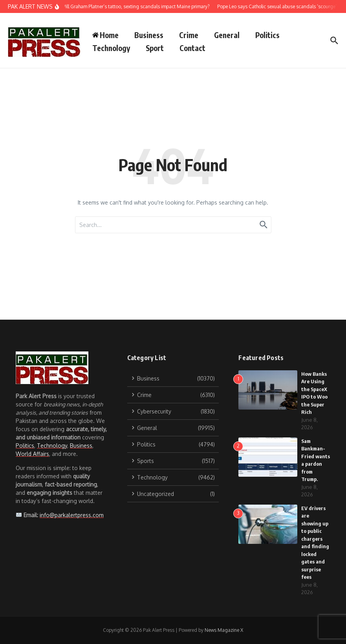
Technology (111, 48)
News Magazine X (224, 630)
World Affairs (32, 454)
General (227, 35)
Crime (189, 35)
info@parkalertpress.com (72, 515)
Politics (267, 35)
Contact (192, 48)
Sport (155, 48)
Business (149, 35)
